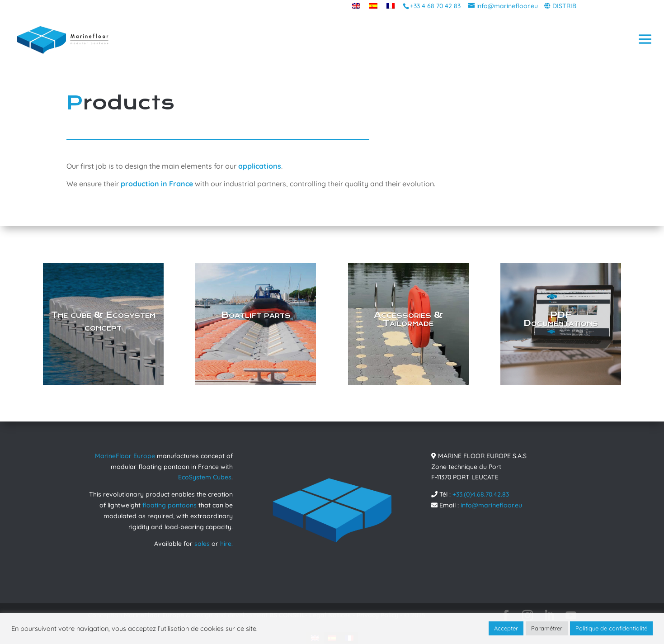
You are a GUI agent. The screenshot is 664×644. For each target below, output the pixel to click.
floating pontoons (170, 505)
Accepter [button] (506, 628)
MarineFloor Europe (125, 456)
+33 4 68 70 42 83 (435, 6)
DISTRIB (564, 6)
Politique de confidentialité (611, 628)
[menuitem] (356, 6)
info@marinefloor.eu (491, 505)
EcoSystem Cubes (205, 477)
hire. (226, 544)
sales (202, 544)
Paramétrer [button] (547, 628)
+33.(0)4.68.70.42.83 (481, 494)
